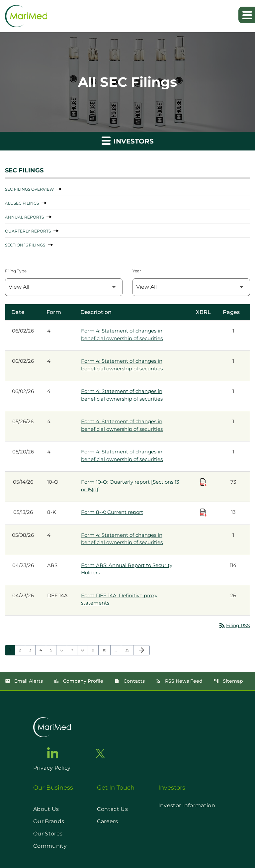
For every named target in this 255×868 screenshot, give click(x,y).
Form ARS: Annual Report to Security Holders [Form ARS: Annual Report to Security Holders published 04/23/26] (127, 569)
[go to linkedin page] (53, 753)
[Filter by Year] (191, 287)
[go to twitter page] (100, 754)
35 (129, 650)
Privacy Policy (52, 768)
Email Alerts (24, 681)
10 (106, 650)
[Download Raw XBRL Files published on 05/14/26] (203, 482)
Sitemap (228, 681)
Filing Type (16, 271)
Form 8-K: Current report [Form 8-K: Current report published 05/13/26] (112, 512)
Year (137, 271)
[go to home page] (52, 727)
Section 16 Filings (25, 245)
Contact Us (112, 809)
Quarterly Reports (28, 231)
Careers (107, 821)
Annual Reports (24, 217)
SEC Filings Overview (29, 189)
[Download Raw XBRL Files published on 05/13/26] (203, 513)
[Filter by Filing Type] (64, 287)
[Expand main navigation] (247, 15)
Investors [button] (128, 140)
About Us (46, 809)
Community (50, 846)
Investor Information (187, 805)
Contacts (129, 681)
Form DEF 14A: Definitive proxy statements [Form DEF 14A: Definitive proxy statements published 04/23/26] (119, 599)
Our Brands (49, 821)
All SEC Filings (22, 203)
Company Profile (79, 681)
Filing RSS (234, 626)
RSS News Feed (179, 681)
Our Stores (48, 834)
